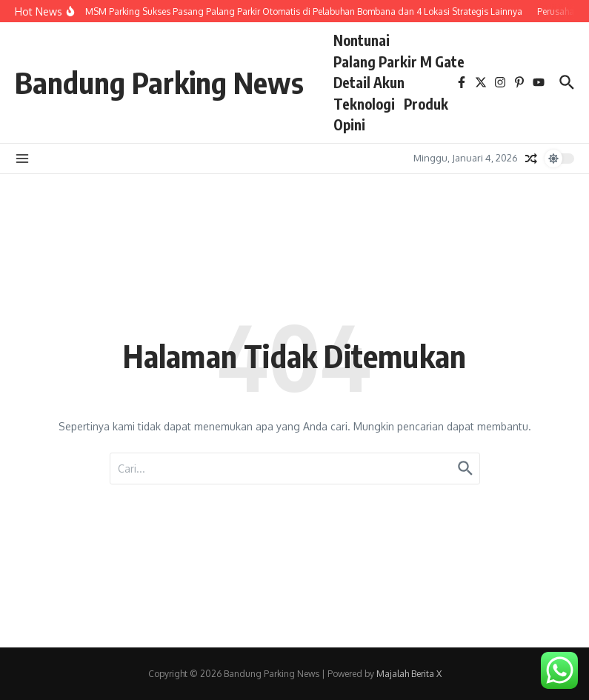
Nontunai (362, 40)
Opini (349, 124)
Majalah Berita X (409, 674)
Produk (426, 104)
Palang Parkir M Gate (399, 61)
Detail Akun (369, 82)
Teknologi (364, 104)
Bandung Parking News (159, 82)
